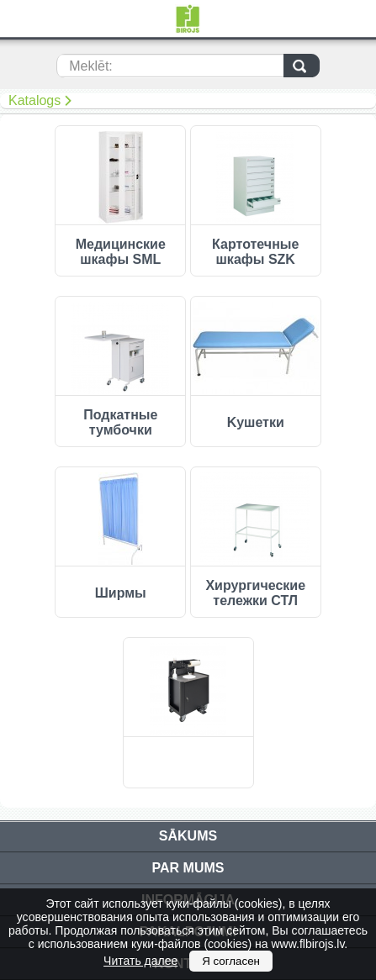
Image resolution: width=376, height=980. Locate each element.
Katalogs (34, 100)
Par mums (188, 868)
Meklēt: (91, 66)
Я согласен (231, 961)
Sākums (188, 836)
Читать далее (140, 961)
